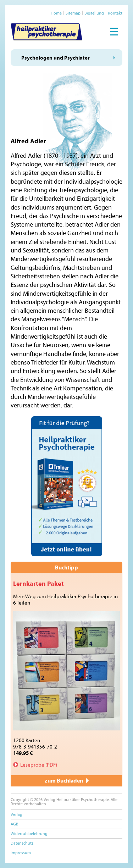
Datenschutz (22, 843)
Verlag (16, 814)
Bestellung (94, 13)
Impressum (21, 853)
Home (56, 13)
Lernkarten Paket (38, 583)
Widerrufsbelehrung (29, 833)
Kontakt (115, 13)
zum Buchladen (67, 780)
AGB (15, 824)
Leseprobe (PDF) (39, 765)
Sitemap (73, 13)
